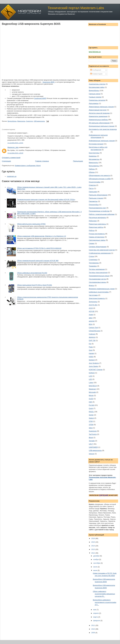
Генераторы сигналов (97, 100)
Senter (91, 415)
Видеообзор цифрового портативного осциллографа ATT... (104, 602)
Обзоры (92, 172)
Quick (91, 408)
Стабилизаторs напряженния (100, 253)
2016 (93, 538)
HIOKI (91, 357)
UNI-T (91, 444)
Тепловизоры (94, 263)
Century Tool (93, 328)
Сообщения (96, 70)
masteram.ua (12, 176)
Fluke (91, 347)
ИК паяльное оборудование (99, 123)
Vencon (91, 454)
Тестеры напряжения (97, 269)
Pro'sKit (92, 405)
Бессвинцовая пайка (97, 87)
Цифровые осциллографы (99, 292)
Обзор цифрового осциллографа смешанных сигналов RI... (104, 594)
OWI (90, 402)
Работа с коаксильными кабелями (102, 214)
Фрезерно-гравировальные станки (102, 289)
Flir (90, 344)
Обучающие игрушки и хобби (100, 179)
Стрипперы (93, 260)
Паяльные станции (96, 198)
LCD (90, 376)
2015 (93, 542)
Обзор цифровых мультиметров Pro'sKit (32, 273)
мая (95, 610)
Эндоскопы (93, 302)
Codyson (92, 334)
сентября (97, 563)
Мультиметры (94, 166)
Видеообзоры (12, 121)
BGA (90, 324)
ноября (96, 559)
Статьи (91, 256)
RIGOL (91, 412)
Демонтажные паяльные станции (101, 107)
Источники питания (96, 144)
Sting (91, 428)
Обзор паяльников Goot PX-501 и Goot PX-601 (35, 285)
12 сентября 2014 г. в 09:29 (15, 153)
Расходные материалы (97, 218)
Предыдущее (78, 161)
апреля (96, 613)
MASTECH (93, 386)
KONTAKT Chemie (96, 370)
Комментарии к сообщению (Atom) (28, 166)
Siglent (91, 418)
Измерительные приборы (98, 120)
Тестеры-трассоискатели (98, 273)
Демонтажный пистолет (98, 110)
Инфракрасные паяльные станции (102, 141)
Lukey (91, 383)
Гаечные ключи (94, 94)
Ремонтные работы (96, 227)
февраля (97, 621)
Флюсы (91, 285)
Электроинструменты (97, 298)
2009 (93, 633)
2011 (93, 625)
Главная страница (42, 161)
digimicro (92, 337)
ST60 (91, 421)
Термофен (93, 266)
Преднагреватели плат (97, 208)
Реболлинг (93, 221)
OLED (91, 399)
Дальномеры (94, 103)
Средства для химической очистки (102, 250)
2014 (93, 546)
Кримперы (93, 156)
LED (90, 379)
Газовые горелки (95, 97)
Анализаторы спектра (97, 84)
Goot (91, 350)
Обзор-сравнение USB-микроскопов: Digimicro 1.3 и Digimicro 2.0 (41, 236)
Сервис (92, 243)
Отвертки (92, 185)
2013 (93, 549)
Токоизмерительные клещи (99, 276)
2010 (93, 629)
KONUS (92, 373)
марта (96, 617)
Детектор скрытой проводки (99, 113)
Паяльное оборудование (98, 195)
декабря (97, 556)
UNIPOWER (93, 447)
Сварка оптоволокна (97, 237)
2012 (93, 553)
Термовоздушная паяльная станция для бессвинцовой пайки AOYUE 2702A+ (46, 200)
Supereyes (30, 121)
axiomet (92, 321)
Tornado (92, 441)
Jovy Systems (94, 363)
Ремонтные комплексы (97, 224)
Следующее (6, 161)
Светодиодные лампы (97, 240)
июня (95, 570)
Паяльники (93, 192)
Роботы (92, 230)
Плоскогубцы (94, 205)
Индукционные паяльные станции (102, 126)
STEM (91, 425)
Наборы (92, 169)
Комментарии (96, 74)
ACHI (91, 308)
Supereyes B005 (49, 82)
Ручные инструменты (97, 234)
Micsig (91, 395)
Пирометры (93, 201)
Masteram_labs (13, 147)
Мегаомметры (94, 159)
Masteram (92, 389)
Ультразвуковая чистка (97, 279)
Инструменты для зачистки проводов (103, 129)
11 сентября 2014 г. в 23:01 (15, 143)
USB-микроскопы (39, 121)
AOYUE (92, 311)
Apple (91, 315)
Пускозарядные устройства (99, 211)
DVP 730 (92, 340)
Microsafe (92, 392)
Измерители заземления (98, 116)
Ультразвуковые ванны (97, 282)
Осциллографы (95, 182)
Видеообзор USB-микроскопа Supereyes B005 (31, 24)
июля (95, 567)
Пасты (91, 188)
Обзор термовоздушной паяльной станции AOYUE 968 (38, 261)
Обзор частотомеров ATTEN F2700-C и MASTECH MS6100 (39, 248)
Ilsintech (92, 360)
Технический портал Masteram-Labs (76, 8)
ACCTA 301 (93, 305)
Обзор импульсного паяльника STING (31, 224)
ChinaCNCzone (94, 331)
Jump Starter (93, 366)
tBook (91, 438)
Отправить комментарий (11, 158)
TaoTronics (93, 434)
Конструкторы (94, 153)
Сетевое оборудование (98, 247)
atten (91, 318)
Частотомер (93, 295)
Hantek (91, 353)
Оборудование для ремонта (99, 175)
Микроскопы (21, 121)
